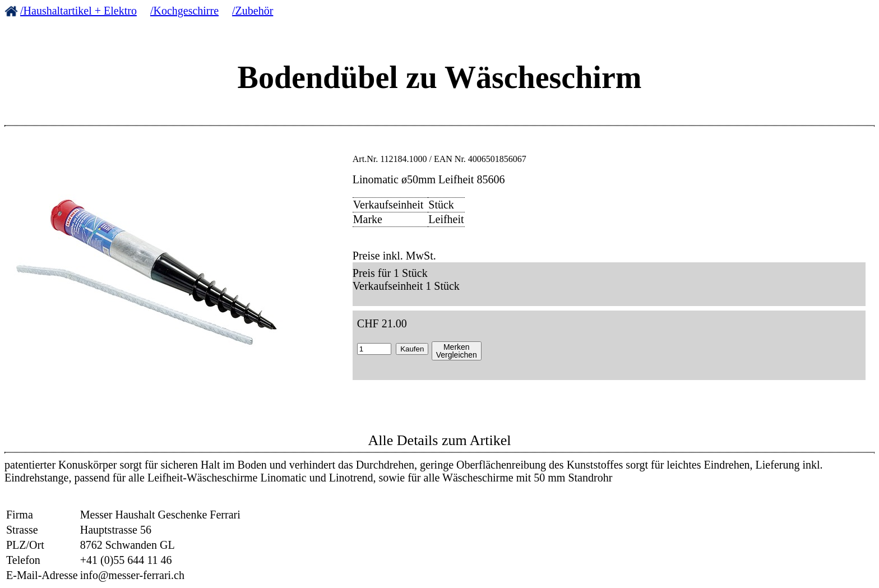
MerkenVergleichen (457, 351)
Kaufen (412, 349)
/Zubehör (253, 11)
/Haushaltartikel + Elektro (78, 11)
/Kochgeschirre (184, 11)
